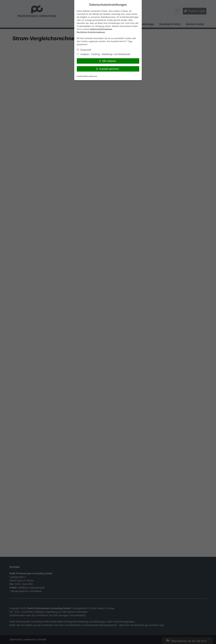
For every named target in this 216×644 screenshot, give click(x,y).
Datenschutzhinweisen (101, 29)
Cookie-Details (82, 76)
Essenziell (84, 50)
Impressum (93, 76)
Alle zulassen (109, 61)
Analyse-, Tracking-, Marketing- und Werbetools (104, 54)
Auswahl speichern (109, 69)
